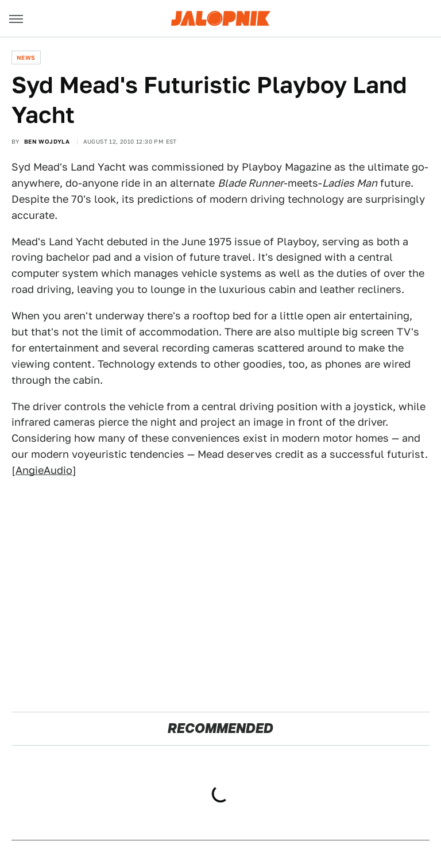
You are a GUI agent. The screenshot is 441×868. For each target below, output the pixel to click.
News (26, 57)
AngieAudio (44, 470)
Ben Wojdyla (47, 141)
